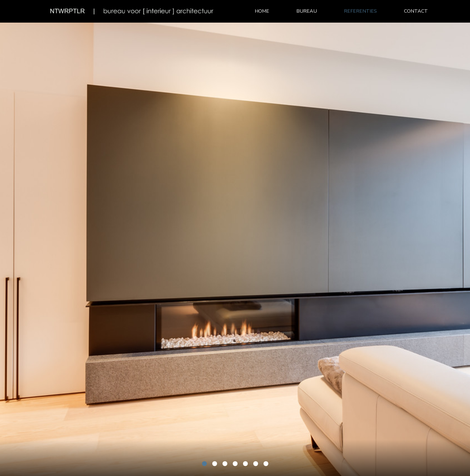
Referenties (360, 11)
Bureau (307, 11)
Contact (416, 11)
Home (262, 11)
